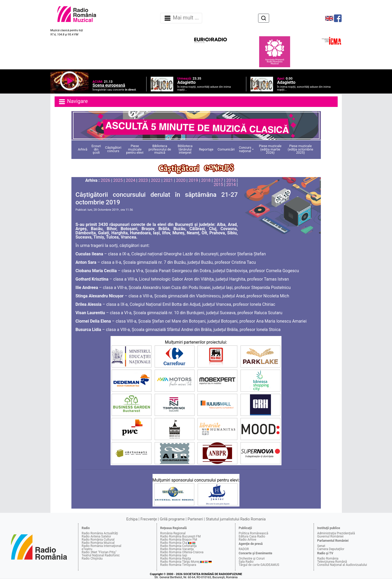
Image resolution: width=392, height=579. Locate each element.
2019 (193, 180)
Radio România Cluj (174, 543)
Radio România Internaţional (101, 546)
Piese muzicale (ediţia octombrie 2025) (300, 149)
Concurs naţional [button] (245, 149)
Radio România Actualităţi (100, 533)
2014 (231, 185)
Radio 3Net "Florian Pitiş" (99, 552)
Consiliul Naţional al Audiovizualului (342, 565)
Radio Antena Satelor (96, 536)
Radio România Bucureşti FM (180, 536)
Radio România (328, 559)
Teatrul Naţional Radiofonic (101, 555)
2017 (218, 180)
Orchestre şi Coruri (252, 559)
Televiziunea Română (332, 562)
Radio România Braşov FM (179, 540)
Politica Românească (254, 533)
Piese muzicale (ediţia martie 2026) (270, 149)
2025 (118, 180)
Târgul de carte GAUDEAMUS (259, 565)
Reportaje (206, 149)
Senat (321, 546)
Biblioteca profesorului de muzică (160, 149)
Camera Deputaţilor (331, 549)
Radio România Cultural (98, 540)
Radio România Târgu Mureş (180, 562)
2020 (181, 180)
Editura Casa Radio (252, 536)
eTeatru (87, 549)
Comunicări (226, 149)
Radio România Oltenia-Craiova (182, 552)
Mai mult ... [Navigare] (181, 18)
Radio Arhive (247, 540)
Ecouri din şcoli (96, 149)
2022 (156, 180)
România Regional (173, 533)
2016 (231, 180)
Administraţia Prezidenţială (336, 533)
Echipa (132, 519)
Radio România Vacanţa (177, 549)
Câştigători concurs (113, 149)
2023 (143, 180)
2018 (206, 180)
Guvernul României (330, 536)
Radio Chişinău (92, 559)
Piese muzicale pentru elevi (135, 149)
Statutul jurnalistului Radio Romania (236, 519)
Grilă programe (172, 519)
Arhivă (83, 149)
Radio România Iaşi (174, 555)
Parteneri (195, 519)
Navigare (73, 102)
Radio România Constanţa (178, 546)
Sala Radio (246, 562)
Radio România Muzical (98, 543)
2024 (130, 180)
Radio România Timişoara (178, 565)
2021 (168, 180)
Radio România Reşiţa (176, 559)
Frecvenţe (149, 519)
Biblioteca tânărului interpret (185, 149)
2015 (218, 185)
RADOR (244, 549)
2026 (106, 180)
